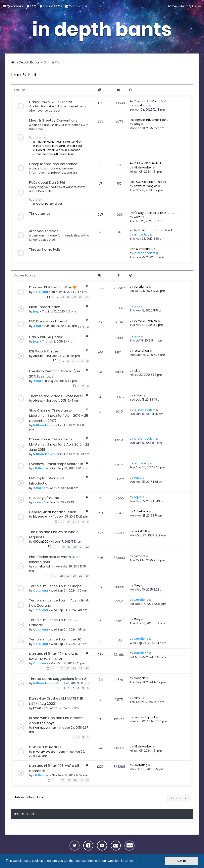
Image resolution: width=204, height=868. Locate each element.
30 (62, 297)
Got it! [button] (182, 861)
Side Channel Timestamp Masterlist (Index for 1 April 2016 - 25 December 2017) (59, 416)
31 (68, 297)
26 (62, 576)
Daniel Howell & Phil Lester (51, 102)
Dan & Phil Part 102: (143, 249)
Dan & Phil (24, 75)
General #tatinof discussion (53, 512)
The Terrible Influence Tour (54, 154)
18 (64, 547)
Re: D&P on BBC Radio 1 (145, 163)
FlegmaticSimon (45, 728)
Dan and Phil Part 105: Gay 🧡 (53, 287)
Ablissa (38, 356)
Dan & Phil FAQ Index (46, 337)
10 (87, 361)
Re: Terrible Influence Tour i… (149, 120)
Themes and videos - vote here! (56, 396)
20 (75, 547)
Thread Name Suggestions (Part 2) (58, 679)
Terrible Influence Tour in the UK (55, 639)
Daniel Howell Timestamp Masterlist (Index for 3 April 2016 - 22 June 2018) (59, 444)
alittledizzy (142, 235)
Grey (137, 124)
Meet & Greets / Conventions (53, 120)
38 (74, 668)
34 (87, 297)
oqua (37, 326)
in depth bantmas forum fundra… (153, 230)
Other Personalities (48, 204)
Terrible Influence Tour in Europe (55, 586)
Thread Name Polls (45, 249)
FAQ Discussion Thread (48, 321)
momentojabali (145, 717)
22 (87, 547)
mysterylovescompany (49, 752)
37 (68, 668)
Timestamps (40, 213)
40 (87, 668)
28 (74, 576)
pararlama (141, 105)
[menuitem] (31, 6)
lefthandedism (145, 253)
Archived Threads (44, 231)
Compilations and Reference (53, 164)
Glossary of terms (44, 498)
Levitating (141, 765)
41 (87, 780)
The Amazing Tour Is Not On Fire (57, 142)
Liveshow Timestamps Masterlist (56, 464)
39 (81, 668)
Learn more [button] (129, 861)
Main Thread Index (44, 307)
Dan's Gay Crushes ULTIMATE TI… (152, 213)
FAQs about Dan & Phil (47, 182)
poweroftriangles (146, 186)
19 (69, 547)
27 (68, 576)
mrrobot (140, 556)
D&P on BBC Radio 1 (45, 747)
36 (62, 668)
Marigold (140, 678)
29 (81, 576)
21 (81, 547)
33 (81, 297)
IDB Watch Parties (44, 351)
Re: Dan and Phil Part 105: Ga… (150, 101)
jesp (36, 311)
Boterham (141, 511)
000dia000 (41, 542)
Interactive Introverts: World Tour (58, 146)
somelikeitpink (43, 566)
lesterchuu (141, 351)
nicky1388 (140, 531)
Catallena (41, 292)
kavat (138, 217)
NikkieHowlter (143, 167)
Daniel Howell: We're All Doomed (57, 150)
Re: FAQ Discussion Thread (148, 182)
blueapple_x (42, 517)
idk (136, 371)
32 (74, 297)
